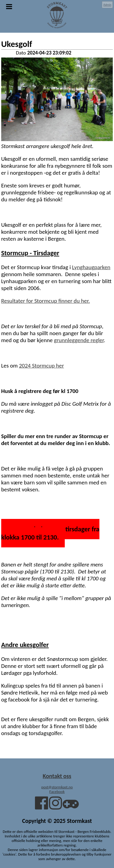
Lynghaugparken (91, 267)
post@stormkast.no (57, 787)
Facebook (57, 792)
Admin (107, 5)
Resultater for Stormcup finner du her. (46, 301)
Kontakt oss (57, 776)
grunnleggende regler (79, 340)
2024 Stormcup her (41, 366)
